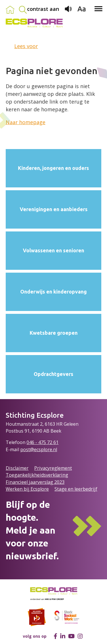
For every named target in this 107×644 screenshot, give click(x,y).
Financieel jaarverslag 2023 (35, 482)
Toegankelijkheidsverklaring (37, 475)
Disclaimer (17, 468)
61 (56, 442)
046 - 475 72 (40, 442)
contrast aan (43, 9)
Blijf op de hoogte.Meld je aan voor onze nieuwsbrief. (32, 530)
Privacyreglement (53, 468)
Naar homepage (26, 122)
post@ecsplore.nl (39, 449)
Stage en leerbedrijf (76, 489)
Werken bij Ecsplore (27, 489)
